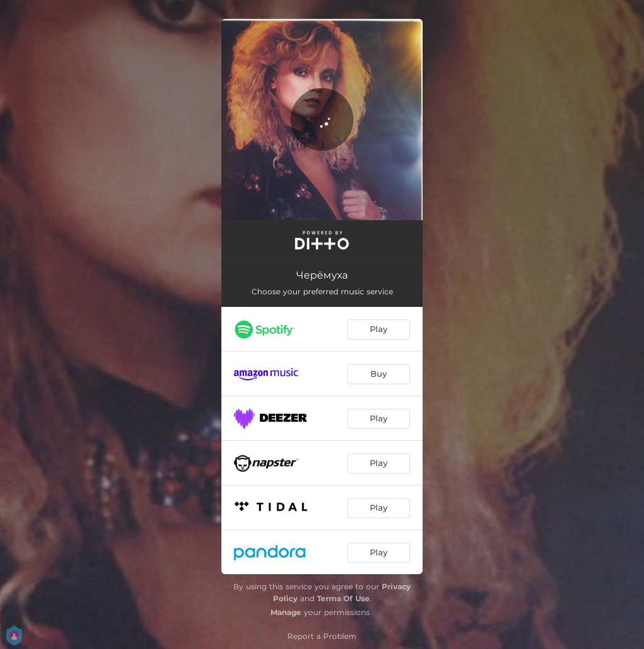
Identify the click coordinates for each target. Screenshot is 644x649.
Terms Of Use (343, 598)
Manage (286, 612)
